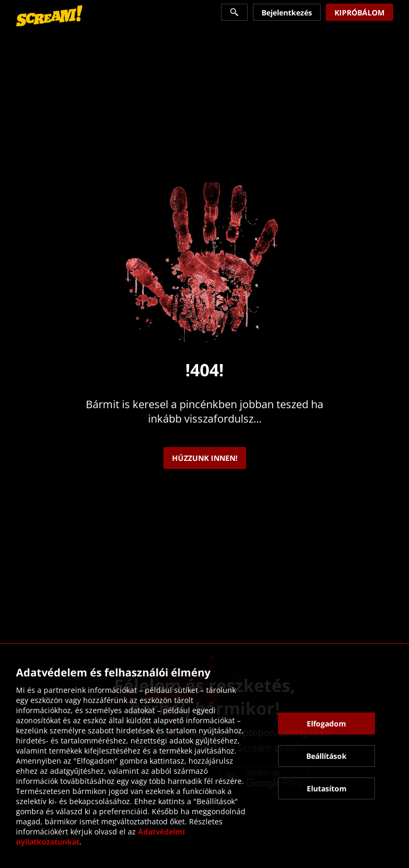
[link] (49, 16)
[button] (327, 724)
